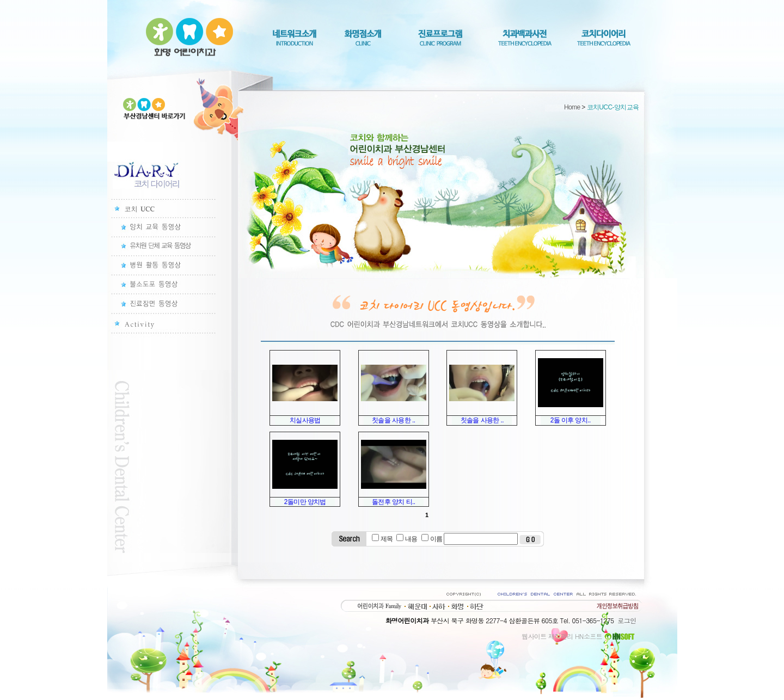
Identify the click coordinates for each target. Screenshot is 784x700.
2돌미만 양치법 (305, 502)
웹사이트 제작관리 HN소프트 (579, 636)
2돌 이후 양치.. (571, 420)
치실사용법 (305, 420)
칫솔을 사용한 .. (393, 420)
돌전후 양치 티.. (393, 502)
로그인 (627, 620)
